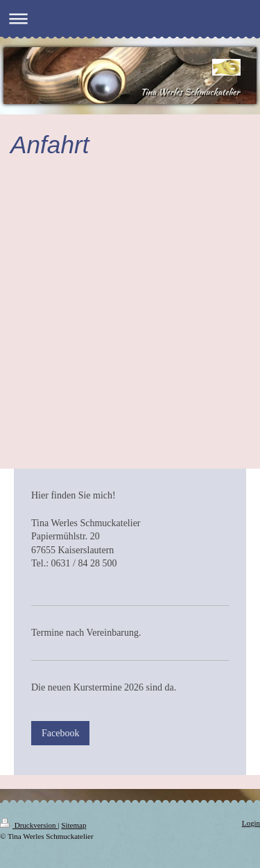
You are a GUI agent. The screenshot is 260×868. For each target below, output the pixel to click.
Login (251, 823)
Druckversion (29, 825)
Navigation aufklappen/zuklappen (130, 18)
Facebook (60, 733)
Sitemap (73, 825)
